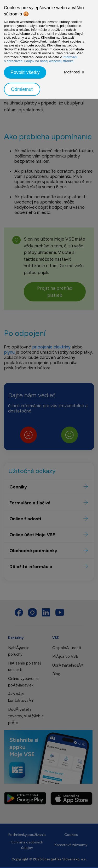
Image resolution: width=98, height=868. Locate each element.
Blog (56, 674)
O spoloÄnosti (67, 648)
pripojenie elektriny (51, 347)
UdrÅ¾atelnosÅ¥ (68, 665)
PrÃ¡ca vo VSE (65, 656)
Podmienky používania (27, 835)
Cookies (71, 835)
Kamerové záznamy (71, 845)
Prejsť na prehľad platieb (55, 292)
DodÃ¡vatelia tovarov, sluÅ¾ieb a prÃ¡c (26, 716)
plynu (10, 352)
